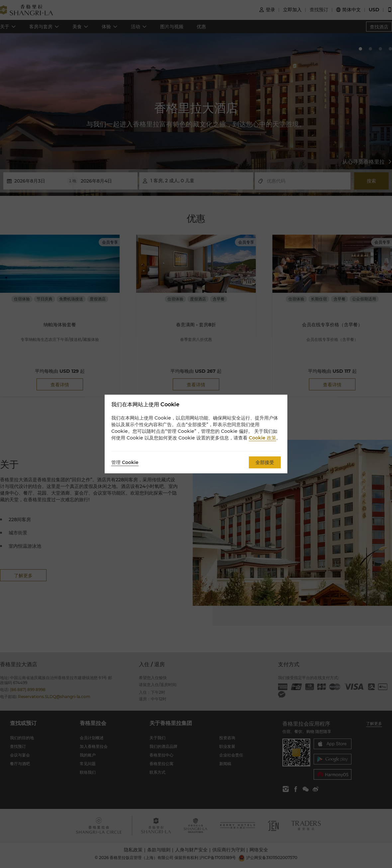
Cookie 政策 (262, 438)
